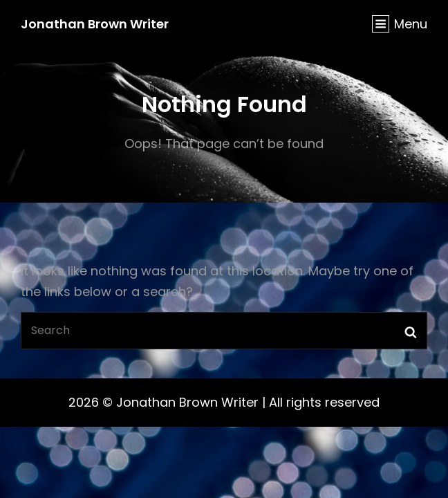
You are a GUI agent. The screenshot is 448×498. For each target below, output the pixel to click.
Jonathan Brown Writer (95, 24)
